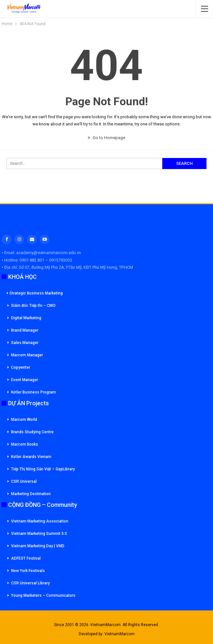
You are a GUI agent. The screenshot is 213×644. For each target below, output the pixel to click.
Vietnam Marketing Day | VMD (38, 546)
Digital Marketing (26, 318)
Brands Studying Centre (32, 432)
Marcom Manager (27, 355)
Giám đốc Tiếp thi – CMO (33, 306)
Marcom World (24, 420)
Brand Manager (25, 330)
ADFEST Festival (26, 558)
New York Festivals (28, 571)
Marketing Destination (31, 494)
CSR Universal (24, 481)
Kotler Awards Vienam (31, 457)
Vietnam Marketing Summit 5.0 (39, 534)
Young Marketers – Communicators (43, 595)
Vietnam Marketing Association (40, 521)
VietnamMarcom (120, 634)
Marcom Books (25, 444)
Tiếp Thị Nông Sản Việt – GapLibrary (43, 469)
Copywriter (21, 367)
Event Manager (25, 380)
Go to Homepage (106, 138)
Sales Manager (25, 343)
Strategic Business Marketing (35, 293)
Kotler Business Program (33, 392)
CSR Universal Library (30, 583)
